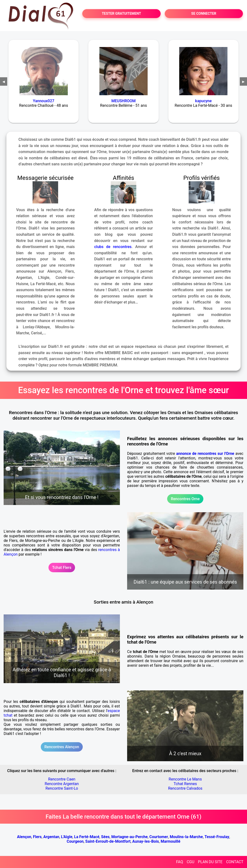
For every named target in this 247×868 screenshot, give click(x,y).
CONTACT (235, 862)
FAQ (180, 862)
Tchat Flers (62, 568)
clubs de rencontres (113, 247)
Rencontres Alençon (62, 747)
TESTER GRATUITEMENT (121, 14)
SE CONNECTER (204, 14)
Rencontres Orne (185, 499)
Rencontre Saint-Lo (62, 788)
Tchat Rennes (185, 784)
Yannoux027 (44, 101)
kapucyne (203, 101)
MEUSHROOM (124, 101)
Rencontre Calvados (185, 788)
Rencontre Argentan (62, 784)
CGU (191, 862)
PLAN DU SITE (210, 862)
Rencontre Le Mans (185, 779)
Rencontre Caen (62, 779)
